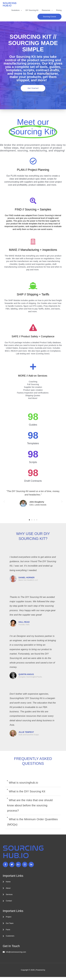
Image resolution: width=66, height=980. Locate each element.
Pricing (59, 10)
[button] (49, 17)
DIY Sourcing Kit (32, 10)
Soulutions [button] (16, 10)
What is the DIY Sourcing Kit (27, 791)
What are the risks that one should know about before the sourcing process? (30, 805)
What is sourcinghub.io (23, 783)
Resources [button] (46, 10)
